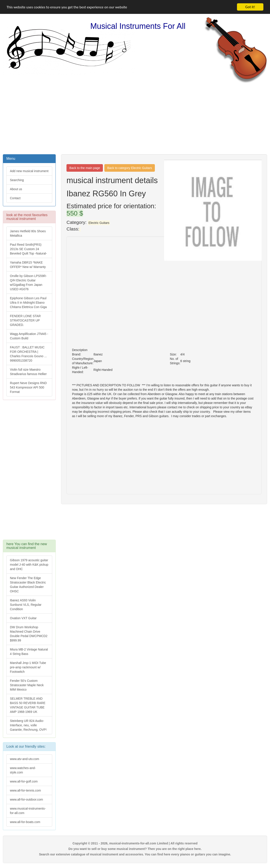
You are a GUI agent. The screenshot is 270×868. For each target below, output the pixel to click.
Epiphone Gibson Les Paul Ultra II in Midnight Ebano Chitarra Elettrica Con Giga (28, 303)
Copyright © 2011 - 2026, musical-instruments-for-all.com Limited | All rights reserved (135, 843)
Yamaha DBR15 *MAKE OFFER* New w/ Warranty (28, 265)
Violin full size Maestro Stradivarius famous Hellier (28, 372)
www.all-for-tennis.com (25, 790)
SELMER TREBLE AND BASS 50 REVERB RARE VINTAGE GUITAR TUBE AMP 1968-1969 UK (28, 705)
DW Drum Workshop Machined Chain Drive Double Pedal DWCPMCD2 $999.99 (29, 634)
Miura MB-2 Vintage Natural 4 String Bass (29, 652)
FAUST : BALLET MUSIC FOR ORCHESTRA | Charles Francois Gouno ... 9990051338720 (28, 354)
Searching (17, 180)
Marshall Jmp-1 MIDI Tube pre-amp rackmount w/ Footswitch (28, 667)
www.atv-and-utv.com (25, 759)
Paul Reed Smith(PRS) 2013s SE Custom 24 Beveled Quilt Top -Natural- (28, 249)
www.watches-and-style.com (23, 770)
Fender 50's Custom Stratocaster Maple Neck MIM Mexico (27, 685)
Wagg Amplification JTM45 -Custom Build (29, 336)
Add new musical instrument (29, 171)
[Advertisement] (135, 118)
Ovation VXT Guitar (23, 618)
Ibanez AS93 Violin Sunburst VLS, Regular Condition (26, 605)
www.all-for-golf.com (24, 781)
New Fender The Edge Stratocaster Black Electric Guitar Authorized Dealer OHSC (28, 585)
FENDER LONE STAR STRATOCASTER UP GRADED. (25, 320)
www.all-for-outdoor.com (26, 799)
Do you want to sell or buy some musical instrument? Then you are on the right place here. (135, 849)
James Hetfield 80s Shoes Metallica (28, 233)
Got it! (250, 7)
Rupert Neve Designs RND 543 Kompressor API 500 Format (28, 387)
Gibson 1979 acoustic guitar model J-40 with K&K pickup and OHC (29, 565)
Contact (15, 198)
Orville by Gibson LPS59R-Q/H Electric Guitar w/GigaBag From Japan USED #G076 (28, 283)
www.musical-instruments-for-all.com (28, 810)
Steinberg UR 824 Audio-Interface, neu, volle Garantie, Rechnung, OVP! (28, 725)
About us (16, 189)
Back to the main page (85, 168)
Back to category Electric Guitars (130, 168)
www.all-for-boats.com (25, 822)
